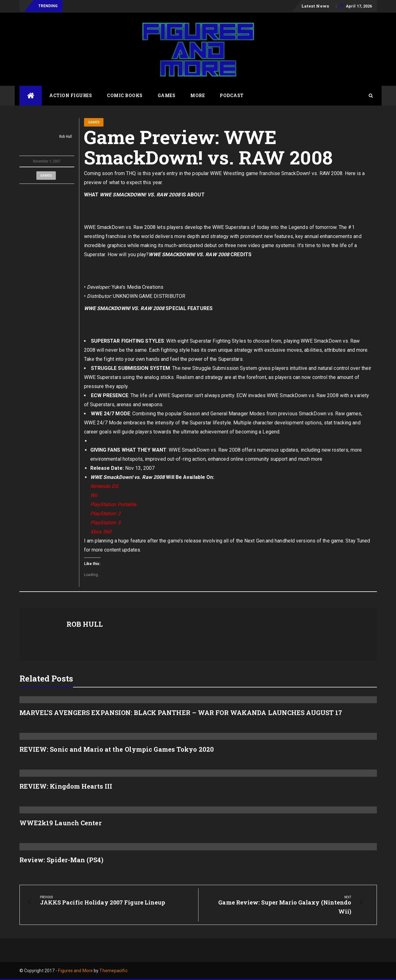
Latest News (315, 6)
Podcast (232, 95)
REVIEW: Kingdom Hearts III (66, 786)
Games (167, 95)
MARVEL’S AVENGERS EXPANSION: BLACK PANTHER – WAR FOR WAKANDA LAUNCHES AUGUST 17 (181, 713)
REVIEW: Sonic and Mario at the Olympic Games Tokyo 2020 (117, 749)
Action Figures (71, 95)
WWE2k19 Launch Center (61, 823)
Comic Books (125, 95)
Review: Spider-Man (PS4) (61, 860)
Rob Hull (47, 137)
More (198, 95)
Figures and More (75, 971)
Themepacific (113, 971)
